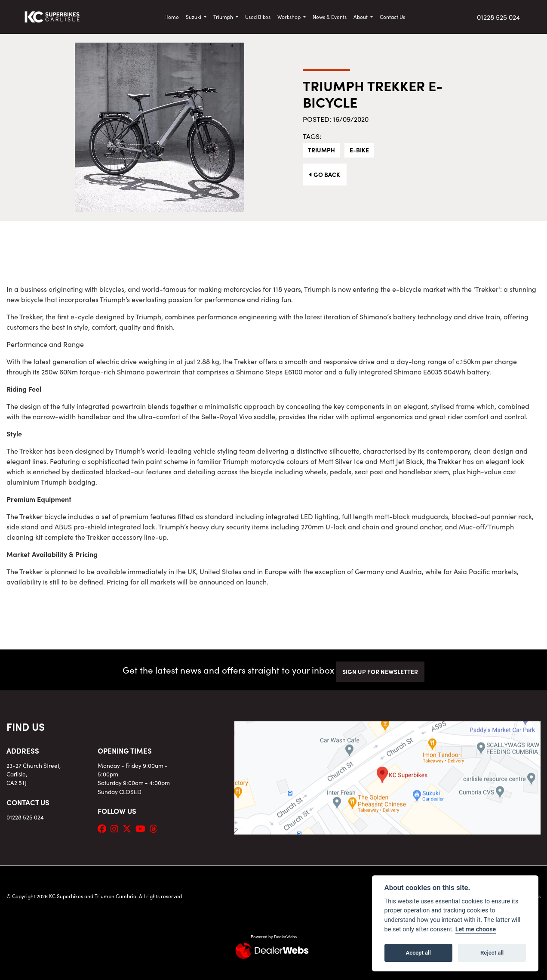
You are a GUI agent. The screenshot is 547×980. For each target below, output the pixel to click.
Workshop (290, 17)
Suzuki (194, 17)
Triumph (224, 17)
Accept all (418, 953)
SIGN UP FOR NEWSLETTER (380, 671)
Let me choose (476, 929)
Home (172, 17)
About (361, 17)
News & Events (330, 17)
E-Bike (359, 150)
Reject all (492, 953)
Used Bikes (258, 17)
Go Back (325, 174)
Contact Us (392, 17)
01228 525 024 (498, 17)
